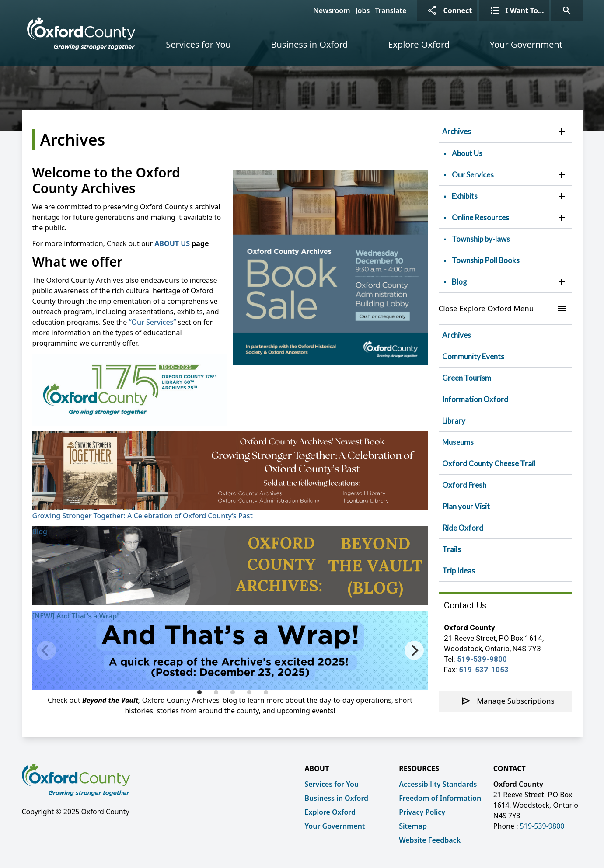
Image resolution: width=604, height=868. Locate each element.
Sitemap (413, 826)
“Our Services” (152, 322)
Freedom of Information (440, 798)
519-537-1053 (484, 670)
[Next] (414, 650)
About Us (467, 153)
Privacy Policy (422, 812)
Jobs (363, 10)
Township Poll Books (486, 260)
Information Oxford (475, 399)
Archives (457, 131)
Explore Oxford (419, 44)
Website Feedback (430, 840)
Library (454, 421)
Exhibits (465, 196)
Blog (40, 531)
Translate (391, 10)
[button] (562, 132)
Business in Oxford (309, 44)
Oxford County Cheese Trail (489, 464)
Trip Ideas (459, 571)
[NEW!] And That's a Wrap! (76, 616)
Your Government (526, 44)
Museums (458, 442)
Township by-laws (481, 239)
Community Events (473, 356)
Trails (452, 549)
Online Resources (480, 217)
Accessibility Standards (438, 784)
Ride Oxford (463, 528)
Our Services (473, 175)
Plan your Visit (466, 506)
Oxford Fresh (464, 485)
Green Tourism (467, 378)
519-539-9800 (482, 659)
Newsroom (332, 10)
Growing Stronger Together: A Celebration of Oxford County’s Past (143, 516)
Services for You (198, 44)
